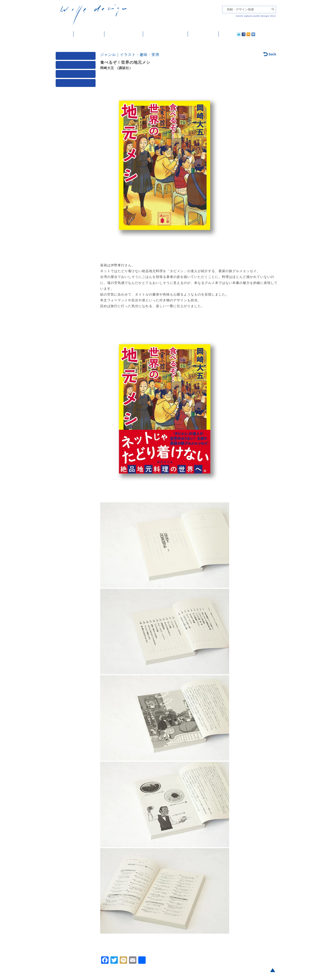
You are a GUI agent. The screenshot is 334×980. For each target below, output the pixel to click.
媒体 (77, 57)
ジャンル (77, 66)
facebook (231, 34)
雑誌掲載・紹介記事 (124, 34)
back (270, 54)
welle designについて (165, 34)
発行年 (77, 84)
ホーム (65, 34)
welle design (93, 16)
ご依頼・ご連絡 (203, 34)
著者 (77, 75)
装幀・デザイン (89, 34)
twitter (224, 34)
